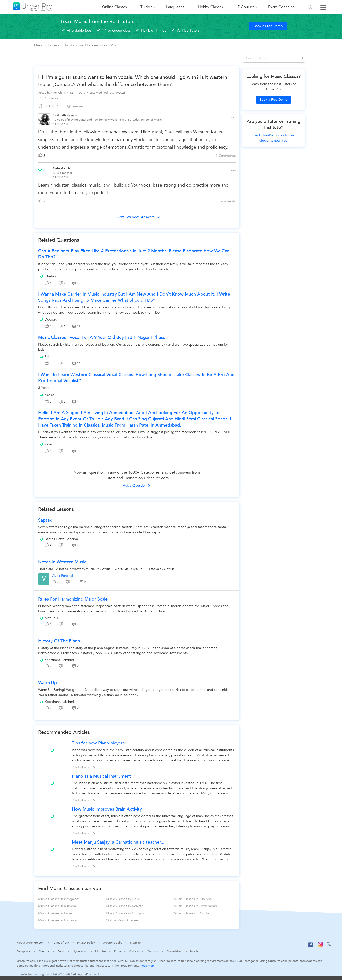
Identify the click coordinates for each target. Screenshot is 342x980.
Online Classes (114, 7)
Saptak (45, 520)
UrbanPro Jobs (112, 943)
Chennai (44, 951)
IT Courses (245, 7)
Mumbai (100, 951)
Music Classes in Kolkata (125, 906)
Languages (175, 7)
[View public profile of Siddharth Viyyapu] (44, 120)
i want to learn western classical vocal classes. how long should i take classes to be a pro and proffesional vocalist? (136, 378)
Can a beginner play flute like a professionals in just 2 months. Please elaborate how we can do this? (134, 254)
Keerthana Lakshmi (59, 660)
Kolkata (134, 951)
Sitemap (135, 943)
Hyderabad (80, 951)
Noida (194, 951)
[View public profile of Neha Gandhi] (40, 169)
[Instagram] (320, 946)
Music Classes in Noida (191, 913)
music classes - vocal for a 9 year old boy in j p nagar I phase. (102, 338)
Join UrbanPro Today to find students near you (274, 138)
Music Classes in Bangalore (59, 899)
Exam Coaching (282, 7)
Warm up (48, 683)
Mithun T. (52, 618)
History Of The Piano (59, 641)
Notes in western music (62, 562)
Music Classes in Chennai (193, 899)
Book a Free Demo (268, 26)
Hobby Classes (211, 7)
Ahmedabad (174, 951)
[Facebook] (311, 947)
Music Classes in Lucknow (58, 920)
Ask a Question (137, 485)
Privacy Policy (86, 943)
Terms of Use (61, 943)
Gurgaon (153, 951)
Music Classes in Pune (55, 913)
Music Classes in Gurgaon (126, 913)
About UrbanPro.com (31, 943)
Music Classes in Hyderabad (195, 906)
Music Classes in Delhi (123, 899)
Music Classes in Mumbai (57, 906)
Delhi (61, 951)
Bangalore (24, 951)
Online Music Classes (122, 920)
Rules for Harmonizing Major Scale (73, 599)
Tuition (146, 7)
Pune (118, 951)
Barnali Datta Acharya (61, 539)
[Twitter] (329, 945)
